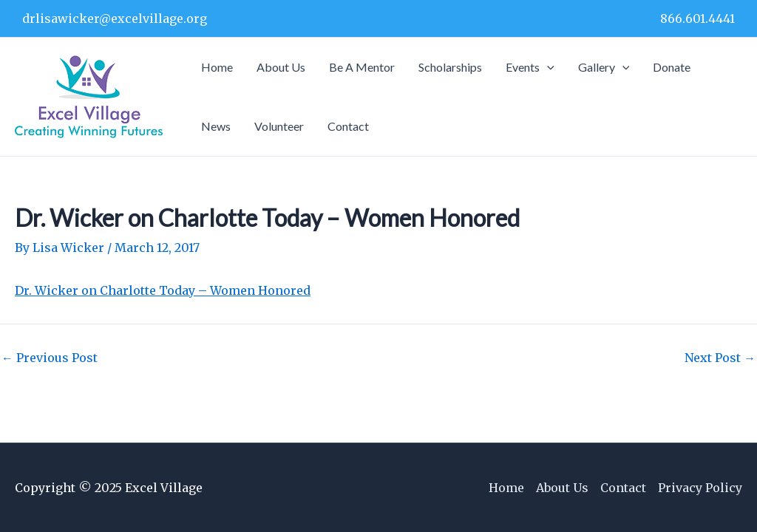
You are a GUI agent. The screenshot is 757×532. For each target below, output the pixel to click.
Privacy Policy (700, 488)
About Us (562, 488)
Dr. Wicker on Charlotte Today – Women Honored (163, 290)
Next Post (720, 358)
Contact (623, 488)
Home (506, 488)
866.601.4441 (697, 18)
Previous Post (50, 358)
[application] (547, 67)
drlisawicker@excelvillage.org (115, 18)
